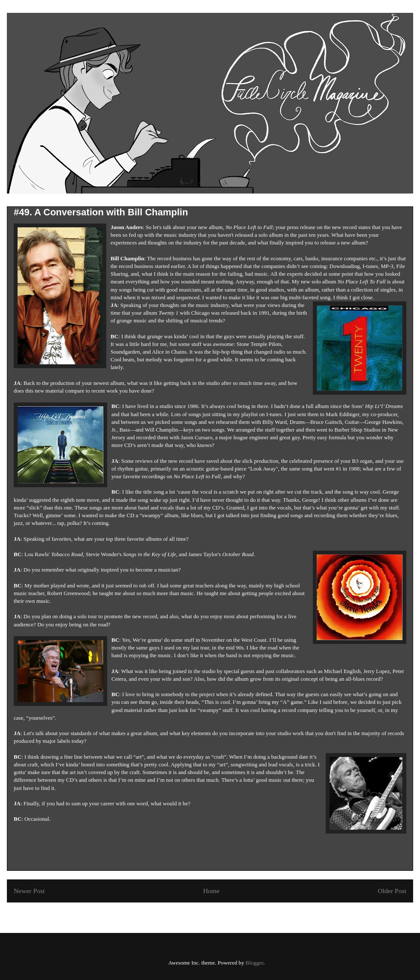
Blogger (254, 963)
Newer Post (29, 891)
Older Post (392, 891)
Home (211, 891)
